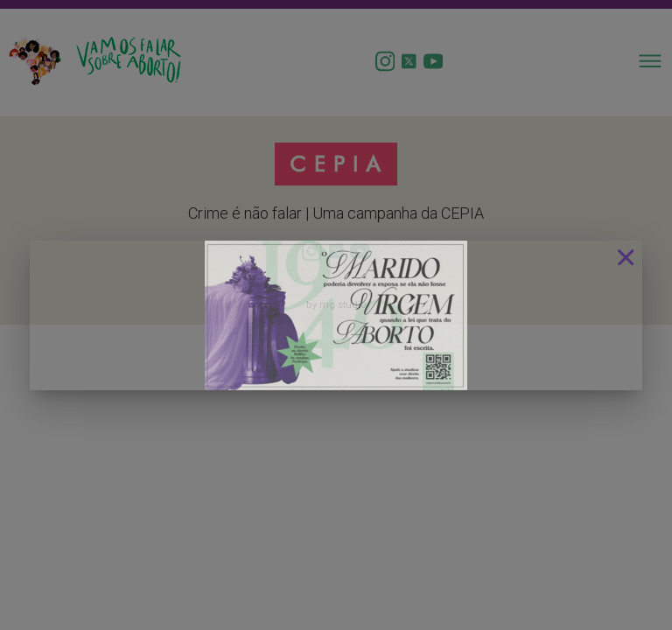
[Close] (626, 257)
